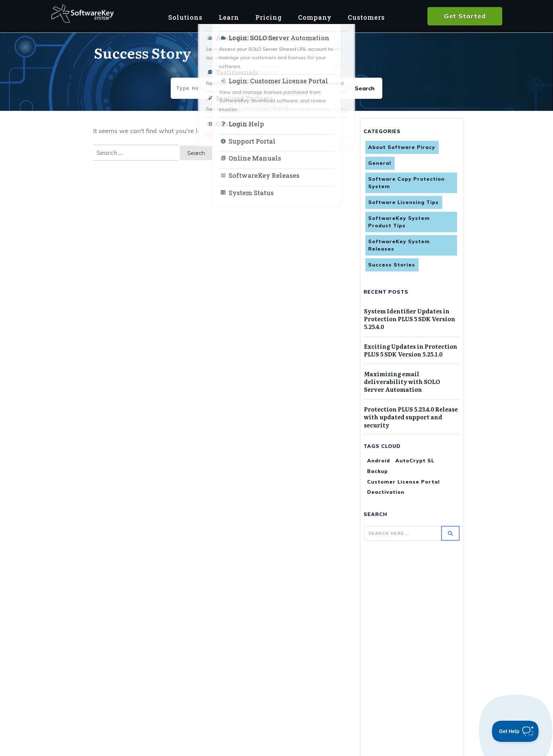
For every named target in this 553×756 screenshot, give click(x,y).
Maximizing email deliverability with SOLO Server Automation (402, 382)
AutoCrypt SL (415, 461)
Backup (378, 471)
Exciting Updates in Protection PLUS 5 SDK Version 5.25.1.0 (411, 350)
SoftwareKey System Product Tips (399, 222)
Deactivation (386, 492)
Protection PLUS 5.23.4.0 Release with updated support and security (411, 417)
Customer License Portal (403, 482)
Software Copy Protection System (406, 183)
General (380, 163)
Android (379, 461)
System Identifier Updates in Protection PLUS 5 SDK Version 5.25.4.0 (410, 319)
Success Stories (392, 265)
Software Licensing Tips (403, 202)
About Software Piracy (402, 147)
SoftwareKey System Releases (399, 245)
